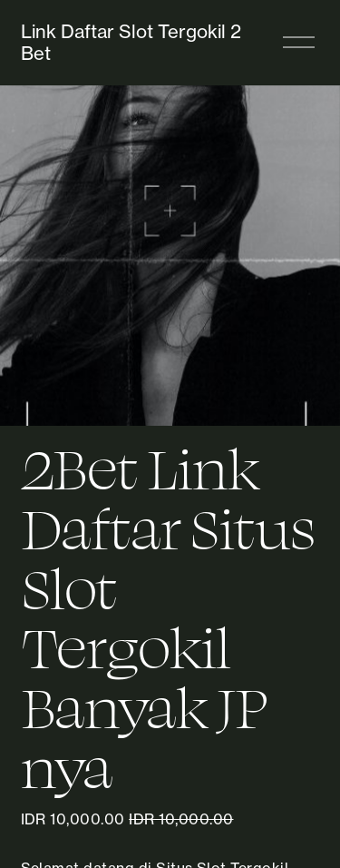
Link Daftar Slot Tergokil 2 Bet (131, 42)
